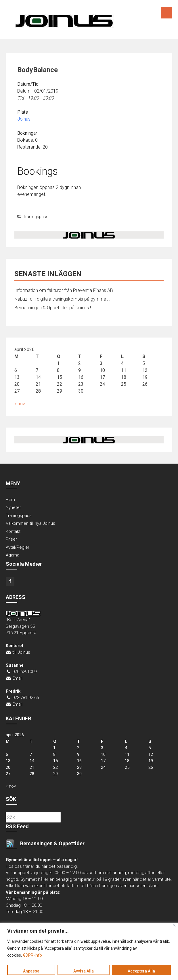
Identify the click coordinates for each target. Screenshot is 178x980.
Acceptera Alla (141, 971)
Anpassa (31, 971)
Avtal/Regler (18, 547)
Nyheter (13, 507)
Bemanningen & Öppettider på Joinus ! (53, 308)
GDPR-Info (32, 955)
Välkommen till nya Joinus (30, 523)
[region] (89, 951)
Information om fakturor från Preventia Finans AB (64, 290)
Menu (166, 13)
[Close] (174, 925)
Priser (11, 539)
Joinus (24, 119)
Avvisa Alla (84, 971)
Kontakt (13, 531)
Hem (10, 500)
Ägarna (13, 555)
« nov (20, 404)
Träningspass (36, 217)
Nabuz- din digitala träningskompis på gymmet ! (62, 299)
